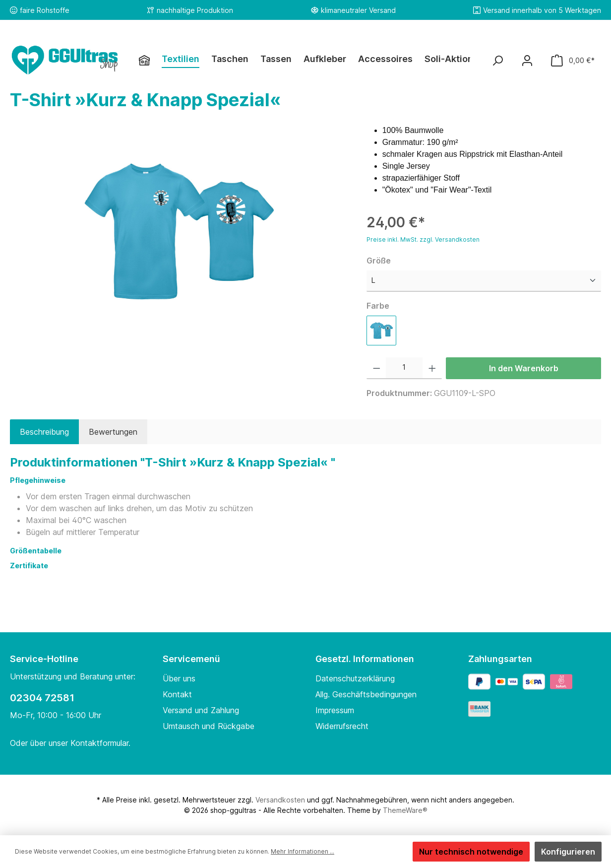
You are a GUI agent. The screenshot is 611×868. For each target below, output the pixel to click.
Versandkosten (280, 800)
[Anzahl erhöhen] (432, 368)
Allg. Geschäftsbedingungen (366, 694)
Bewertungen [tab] (113, 432)
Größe (379, 261)
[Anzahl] (404, 368)
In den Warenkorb (524, 368)
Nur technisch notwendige (471, 852)
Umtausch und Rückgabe (209, 726)
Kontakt (177, 694)
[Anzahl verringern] (377, 368)
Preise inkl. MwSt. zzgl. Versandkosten (423, 239)
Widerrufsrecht (342, 726)
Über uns (179, 678)
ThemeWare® (405, 810)
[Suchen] (497, 60)
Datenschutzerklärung (355, 678)
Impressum (335, 710)
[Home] (150, 60)
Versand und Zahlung (201, 710)
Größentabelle (36, 551)
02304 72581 (42, 698)
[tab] (44, 432)
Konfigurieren (568, 852)
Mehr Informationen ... (303, 851)
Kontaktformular (99, 743)
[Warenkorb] (573, 60)
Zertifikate (29, 566)
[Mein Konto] (527, 60)
